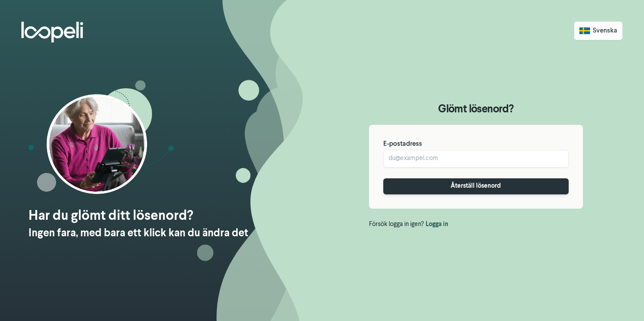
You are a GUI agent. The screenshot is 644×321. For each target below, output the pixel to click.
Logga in (437, 224)
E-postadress (403, 144)
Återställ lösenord (476, 186)
